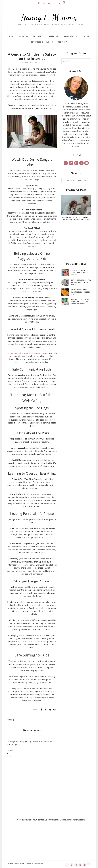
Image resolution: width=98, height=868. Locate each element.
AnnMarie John (38, 864)
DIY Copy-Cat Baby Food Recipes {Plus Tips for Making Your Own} (80, 302)
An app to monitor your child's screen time (26, 353)
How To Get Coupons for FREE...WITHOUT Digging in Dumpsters (81, 282)
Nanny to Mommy (49, 17)
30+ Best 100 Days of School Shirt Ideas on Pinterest (79, 272)
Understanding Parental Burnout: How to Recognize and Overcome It (76, 219)
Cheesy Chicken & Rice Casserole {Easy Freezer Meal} (80, 292)
